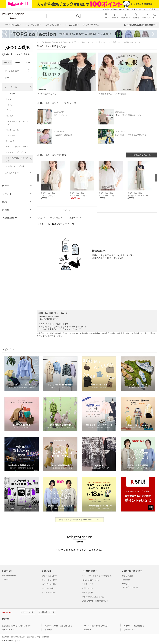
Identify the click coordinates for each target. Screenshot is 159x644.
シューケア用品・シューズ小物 (17, 159)
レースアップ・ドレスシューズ (17, 123)
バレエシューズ (12, 130)
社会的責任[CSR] (33, 637)
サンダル (9, 99)
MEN (18, 63)
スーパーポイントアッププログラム (97, 576)
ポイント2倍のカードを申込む (96, 626)
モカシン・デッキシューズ (17, 147)
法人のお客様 (87, 593)
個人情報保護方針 (18, 637)
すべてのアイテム (49, 593)
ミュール (9, 105)
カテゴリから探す (49, 584)
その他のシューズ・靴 (15, 166)
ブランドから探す (49, 576)
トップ (40, 42)
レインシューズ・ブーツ (16, 152)
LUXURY (5, 579)
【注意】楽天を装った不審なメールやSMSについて (80, 520)
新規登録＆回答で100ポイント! (116, 9)
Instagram (126, 584)
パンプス (9, 116)
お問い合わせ (87, 588)
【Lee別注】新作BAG (63, 135)
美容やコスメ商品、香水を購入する (58, 626)
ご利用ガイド (87, 584)
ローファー (10, 135)
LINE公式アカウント (130, 587)
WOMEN (7, 63)
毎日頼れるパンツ (61, 115)
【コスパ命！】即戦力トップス (128, 115)
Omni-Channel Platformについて (95, 601)
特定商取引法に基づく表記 (93, 597)
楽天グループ (137, 9)
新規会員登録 (127, 576)
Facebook (126, 580)
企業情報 (5, 637)
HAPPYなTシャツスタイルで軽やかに (131, 135)
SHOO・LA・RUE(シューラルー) (74, 42)
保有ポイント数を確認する (134, 626)
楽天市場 (152, 9)
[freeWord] (18, 71)
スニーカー (10, 94)
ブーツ (9, 110)
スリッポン (10, 141)
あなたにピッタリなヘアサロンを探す (17, 626)
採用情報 (45, 637)
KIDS (28, 63)
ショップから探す (49, 580)
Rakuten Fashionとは (91, 580)
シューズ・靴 (11, 87)
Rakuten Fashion (52, 42)
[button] (54, 182)
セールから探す (49, 588)
